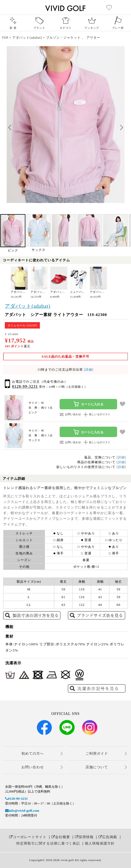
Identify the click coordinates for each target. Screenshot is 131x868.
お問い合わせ (33, 767)
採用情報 (84, 837)
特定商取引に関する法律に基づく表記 (48, 843)
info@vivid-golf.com (22, 811)
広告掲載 (108, 837)
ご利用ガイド (97, 753)
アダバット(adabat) (28, 306)
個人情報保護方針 (100, 843)
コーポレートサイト (28, 837)
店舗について (97, 767)
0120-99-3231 (25, 386)
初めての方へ (33, 753)
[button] (121, 128)
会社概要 (61, 837)
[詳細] (88, 370)
